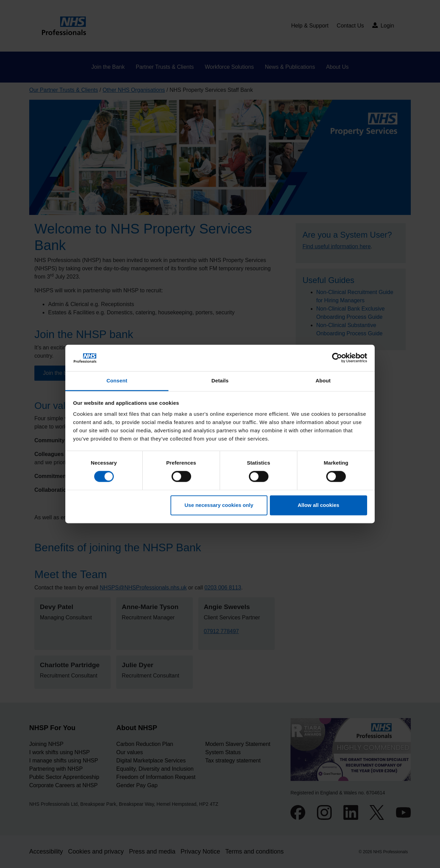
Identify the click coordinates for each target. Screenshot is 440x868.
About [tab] (323, 381)
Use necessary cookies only (219, 505)
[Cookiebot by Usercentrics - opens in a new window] (337, 358)
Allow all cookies (318, 505)
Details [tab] (220, 381)
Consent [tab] (117, 381)
